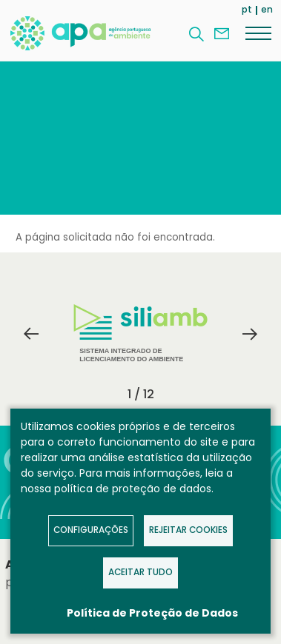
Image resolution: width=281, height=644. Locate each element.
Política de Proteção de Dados (152, 613)
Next (250, 334)
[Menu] (258, 33)
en (267, 9)
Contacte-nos (222, 34)
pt (247, 9)
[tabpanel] (141, 334)
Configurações (91, 530)
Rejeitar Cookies (188, 530)
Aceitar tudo (140, 572)
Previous (31, 334)
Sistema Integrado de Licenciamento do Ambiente (140, 333)
